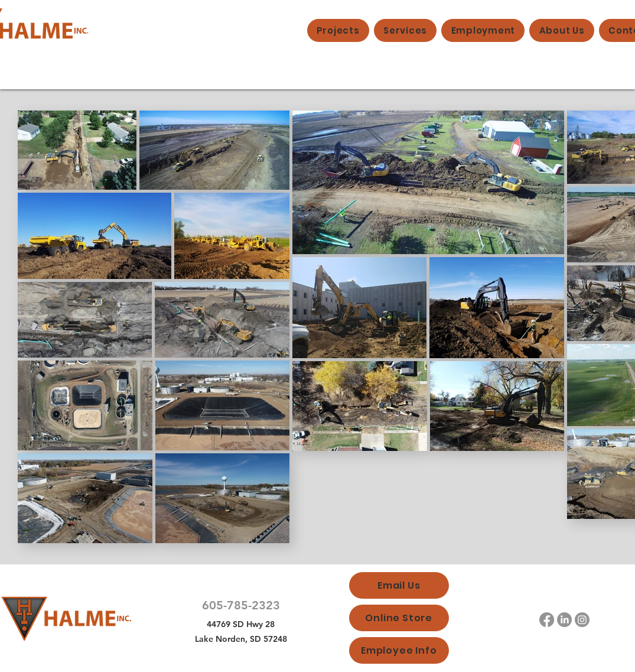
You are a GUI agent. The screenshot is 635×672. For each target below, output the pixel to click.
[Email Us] (399, 585)
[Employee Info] (399, 650)
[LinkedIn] (564, 620)
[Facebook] (547, 620)
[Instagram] (582, 620)
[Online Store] (399, 618)
